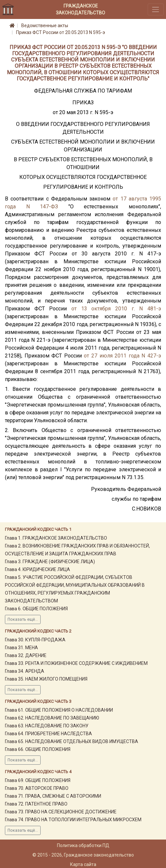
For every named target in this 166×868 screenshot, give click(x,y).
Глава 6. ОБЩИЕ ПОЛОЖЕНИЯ (36, 609)
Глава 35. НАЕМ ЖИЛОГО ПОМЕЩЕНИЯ (46, 679)
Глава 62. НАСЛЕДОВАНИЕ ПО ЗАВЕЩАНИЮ (52, 718)
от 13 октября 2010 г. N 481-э (116, 309)
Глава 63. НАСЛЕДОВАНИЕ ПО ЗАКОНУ (47, 726)
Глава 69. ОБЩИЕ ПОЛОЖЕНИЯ (38, 780)
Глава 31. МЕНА (21, 648)
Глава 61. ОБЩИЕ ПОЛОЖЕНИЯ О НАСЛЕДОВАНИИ (59, 710)
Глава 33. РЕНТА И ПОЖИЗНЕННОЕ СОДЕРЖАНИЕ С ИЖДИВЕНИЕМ (76, 663)
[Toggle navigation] (156, 9)
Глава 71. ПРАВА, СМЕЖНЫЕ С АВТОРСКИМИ (53, 796)
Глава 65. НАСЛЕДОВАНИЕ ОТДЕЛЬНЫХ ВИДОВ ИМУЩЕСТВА (72, 741)
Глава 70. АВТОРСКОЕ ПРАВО (37, 788)
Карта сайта (83, 864)
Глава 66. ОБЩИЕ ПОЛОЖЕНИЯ (38, 749)
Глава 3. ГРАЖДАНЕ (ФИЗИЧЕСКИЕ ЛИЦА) (50, 562)
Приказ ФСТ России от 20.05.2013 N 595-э (61, 32)
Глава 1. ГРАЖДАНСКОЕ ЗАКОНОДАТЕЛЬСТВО (56, 538)
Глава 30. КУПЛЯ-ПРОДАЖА (35, 640)
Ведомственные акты (45, 26)
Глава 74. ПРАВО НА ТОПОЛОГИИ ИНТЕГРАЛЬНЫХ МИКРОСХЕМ (73, 820)
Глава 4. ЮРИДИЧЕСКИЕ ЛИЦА (37, 569)
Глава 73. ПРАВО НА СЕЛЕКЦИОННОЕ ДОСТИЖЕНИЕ (61, 812)
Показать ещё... (23, 619)
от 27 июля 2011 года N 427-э (122, 356)
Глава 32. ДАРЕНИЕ (26, 655)
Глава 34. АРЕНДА (25, 671)
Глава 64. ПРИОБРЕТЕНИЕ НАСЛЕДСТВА (48, 734)
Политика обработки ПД (83, 845)
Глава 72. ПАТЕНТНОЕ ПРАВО (36, 804)
